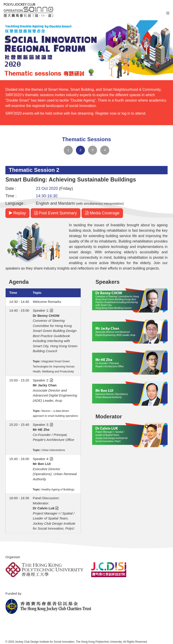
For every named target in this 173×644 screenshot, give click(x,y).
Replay (17, 213)
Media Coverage (102, 213)
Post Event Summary (56, 213)
